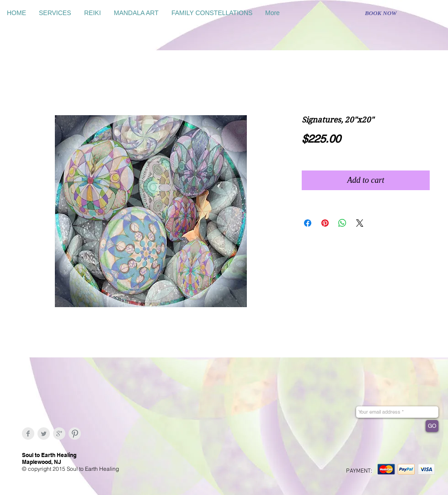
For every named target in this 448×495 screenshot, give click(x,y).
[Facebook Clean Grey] (28, 434)
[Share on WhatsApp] (342, 223)
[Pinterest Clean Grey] (75, 434)
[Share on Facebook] (308, 223)
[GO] (432, 426)
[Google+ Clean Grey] (59, 434)
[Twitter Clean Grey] (44, 434)
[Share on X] (360, 223)
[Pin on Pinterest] (325, 223)
